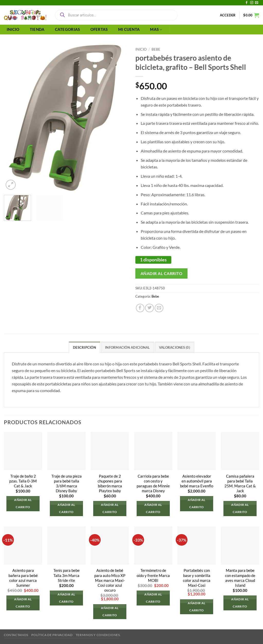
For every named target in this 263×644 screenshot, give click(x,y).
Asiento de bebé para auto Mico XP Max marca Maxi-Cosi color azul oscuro (110, 580)
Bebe (156, 49)
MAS (156, 30)
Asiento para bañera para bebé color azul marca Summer (23, 578)
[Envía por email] (159, 308)
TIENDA (37, 29)
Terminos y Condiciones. (98, 635)
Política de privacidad (52, 635)
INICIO (13, 29)
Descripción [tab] (84, 347)
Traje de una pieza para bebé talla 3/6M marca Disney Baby (67, 484)
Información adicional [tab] (127, 347)
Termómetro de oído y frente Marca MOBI (153, 576)
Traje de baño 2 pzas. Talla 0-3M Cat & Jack (23, 481)
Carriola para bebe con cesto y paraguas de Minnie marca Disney (153, 484)
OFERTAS (99, 29)
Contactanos (16, 635)
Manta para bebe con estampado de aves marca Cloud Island (240, 578)
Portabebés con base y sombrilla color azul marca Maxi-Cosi (197, 578)
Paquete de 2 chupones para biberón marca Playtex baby (110, 484)
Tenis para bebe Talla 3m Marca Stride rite (67, 576)
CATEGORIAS (68, 29)
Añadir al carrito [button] (23, 503)
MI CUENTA (129, 29)
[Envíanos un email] (257, 3)
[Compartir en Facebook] (140, 308)
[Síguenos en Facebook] (247, 3)
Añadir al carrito (161, 273)
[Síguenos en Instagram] (252, 3)
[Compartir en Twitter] (149, 308)
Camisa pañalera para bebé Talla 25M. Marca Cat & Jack (240, 484)
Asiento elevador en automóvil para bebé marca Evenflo (197, 481)
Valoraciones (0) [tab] (175, 347)
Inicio (141, 49)
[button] (228, 15)
